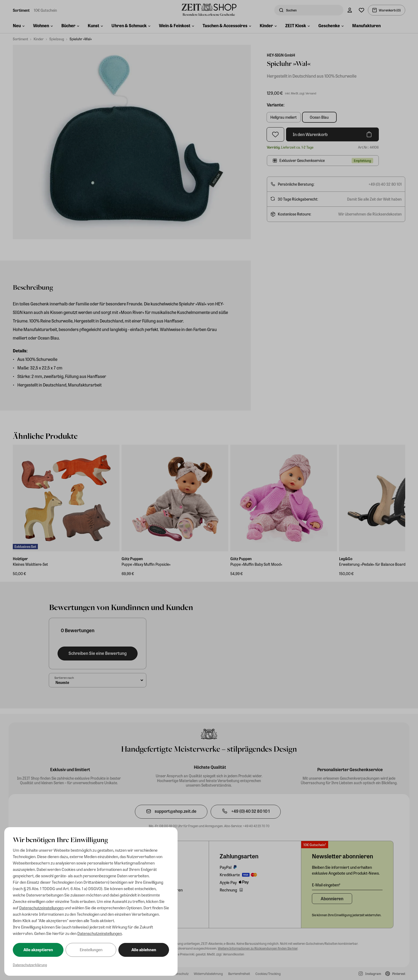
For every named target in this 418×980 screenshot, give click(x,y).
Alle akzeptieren (38, 950)
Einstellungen (91, 950)
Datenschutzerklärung (30, 965)
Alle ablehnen (144, 950)
